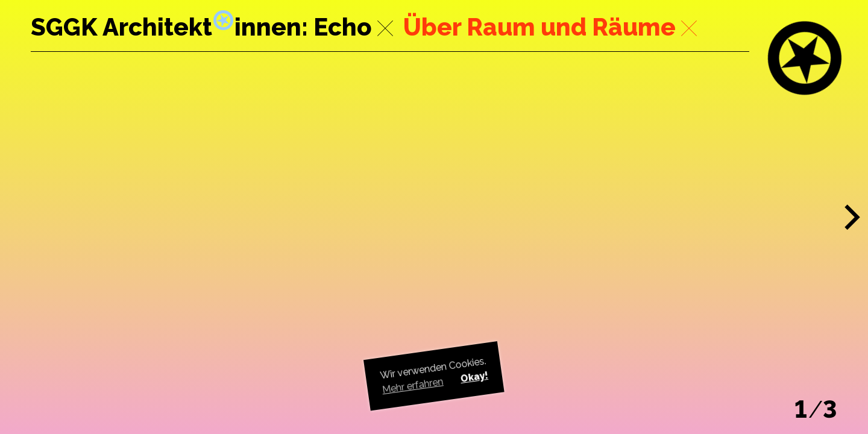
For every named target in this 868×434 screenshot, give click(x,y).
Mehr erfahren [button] (413, 385)
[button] (853, 218)
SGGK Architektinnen (166, 27)
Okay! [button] (474, 377)
